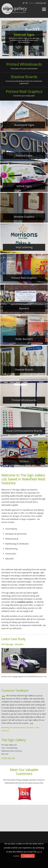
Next (45, 38)
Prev (3, 38)
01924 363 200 (41, 3)
